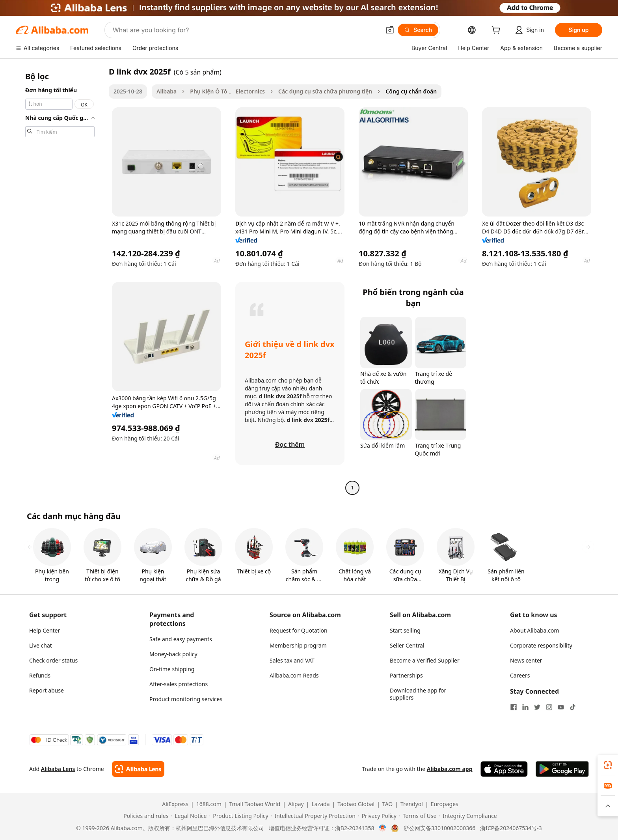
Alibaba (167, 91)
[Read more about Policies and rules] (145, 816)
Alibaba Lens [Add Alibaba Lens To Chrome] (58, 769)
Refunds (40, 675)
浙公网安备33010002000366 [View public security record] (439, 828)
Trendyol (412, 804)
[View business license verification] (383, 828)
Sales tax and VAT (292, 660)
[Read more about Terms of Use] (418, 816)
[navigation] (60, 281)
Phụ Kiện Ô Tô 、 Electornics (227, 91)
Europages (445, 804)
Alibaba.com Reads (294, 675)
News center (526, 660)
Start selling (405, 630)
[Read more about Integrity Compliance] (468, 816)
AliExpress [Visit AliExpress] (175, 804)
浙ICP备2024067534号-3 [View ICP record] (511, 828)
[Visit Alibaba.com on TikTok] (573, 707)
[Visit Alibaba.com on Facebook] (514, 707)
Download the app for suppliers (418, 694)
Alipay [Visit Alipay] (296, 804)
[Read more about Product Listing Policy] (238, 816)
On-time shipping (172, 669)
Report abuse (47, 690)
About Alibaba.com (535, 630)
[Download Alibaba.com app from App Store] (504, 769)
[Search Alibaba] (246, 30)
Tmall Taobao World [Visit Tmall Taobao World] (255, 804)
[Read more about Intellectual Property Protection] (313, 816)
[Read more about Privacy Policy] (377, 816)
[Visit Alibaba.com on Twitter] (537, 707)
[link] (608, 765)
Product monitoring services (186, 699)
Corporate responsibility (541, 645)
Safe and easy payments (181, 639)
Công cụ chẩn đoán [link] (411, 91)
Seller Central (407, 645)
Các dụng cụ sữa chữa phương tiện (325, 91)
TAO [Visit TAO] (387, 804)
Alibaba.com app (450, 769)
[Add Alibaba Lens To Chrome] (138, 769)
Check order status (53, 660)
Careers (520, 675)
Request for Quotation (299, 630)
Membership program (298, 645)
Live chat (41, 645)
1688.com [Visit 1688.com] (209, 804)
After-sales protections (179, 684)
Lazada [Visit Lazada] (320, 804)
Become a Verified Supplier (425, 660)
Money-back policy (173, 654)
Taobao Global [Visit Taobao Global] (356, 804)
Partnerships (406, 675)
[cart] (497, 31)
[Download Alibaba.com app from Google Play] (562, 769)
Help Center (45, 630)
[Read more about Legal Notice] (189, 816)
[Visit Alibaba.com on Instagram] (549, 707)
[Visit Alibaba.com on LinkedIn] (525, 707)
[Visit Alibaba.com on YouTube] (561, 707)
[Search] (418, 30)
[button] (390, 30)
